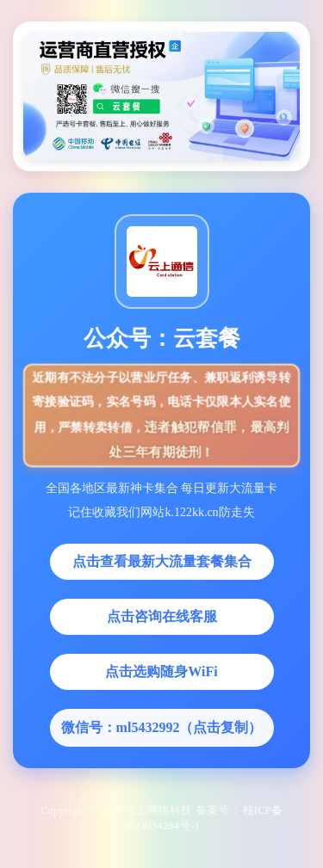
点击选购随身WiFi (161, 671)
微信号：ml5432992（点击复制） (162, 727)
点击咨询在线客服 (162, 616)
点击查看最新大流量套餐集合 (162, 561)
